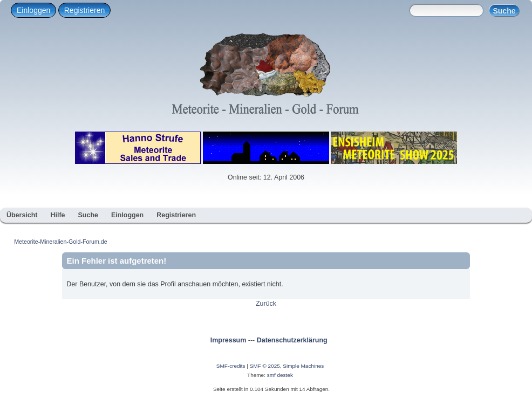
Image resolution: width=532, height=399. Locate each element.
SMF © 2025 (265, 366)
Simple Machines (303, 366)
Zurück (266, 304)
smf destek (280, 375)
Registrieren (84, 10)
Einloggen (33, 10)
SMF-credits (231, 366)
